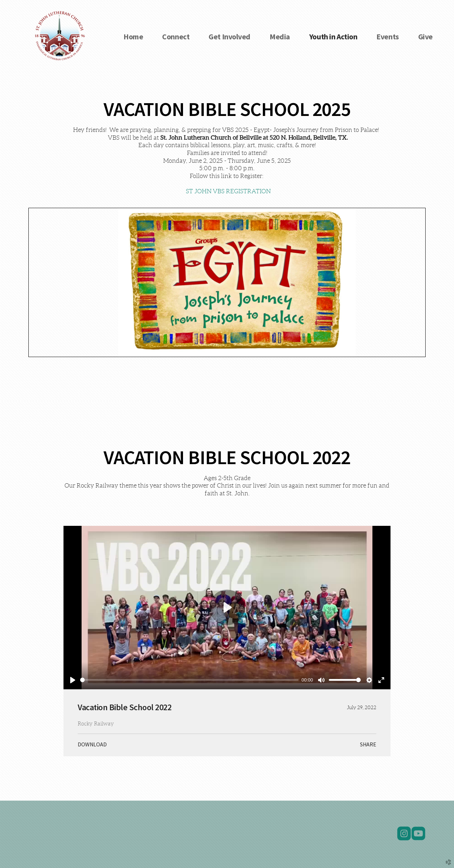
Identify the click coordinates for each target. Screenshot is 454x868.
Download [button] (92, 744)
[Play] (73, 680)
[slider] (189, 680)
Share (368, 744)
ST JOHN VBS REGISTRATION (228, 191)
